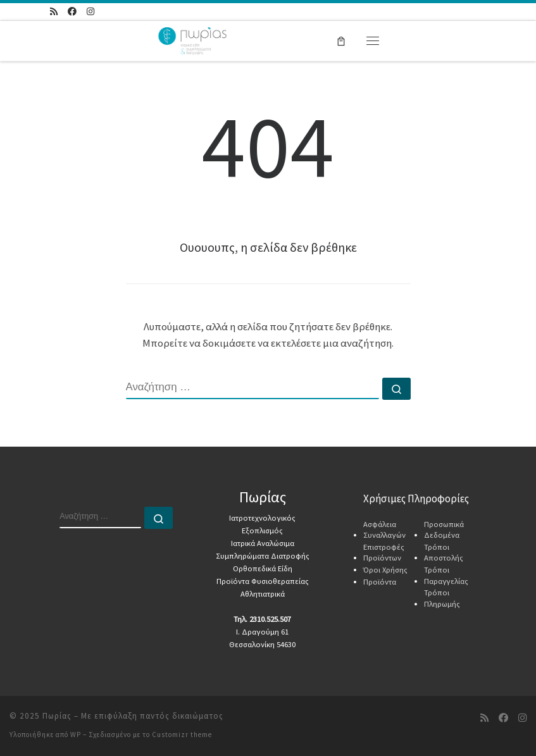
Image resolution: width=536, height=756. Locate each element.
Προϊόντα (380, 582)
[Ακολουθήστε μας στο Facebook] (72, 12)
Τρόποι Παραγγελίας (446, 575)
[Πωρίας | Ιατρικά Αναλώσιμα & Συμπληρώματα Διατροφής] (193, 39)
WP (76, 734)
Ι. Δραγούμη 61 (262, 632)
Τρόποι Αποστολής (444, 553)
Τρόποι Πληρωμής (442, 598)
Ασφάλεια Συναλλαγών (384, 530)
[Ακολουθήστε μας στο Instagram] (90, 12)
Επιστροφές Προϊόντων (384, 553)
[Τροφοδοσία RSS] (54, 12)
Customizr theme (182, 734)
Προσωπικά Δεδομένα (444, 530)
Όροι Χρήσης (385, 570)
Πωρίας (57, 716)
